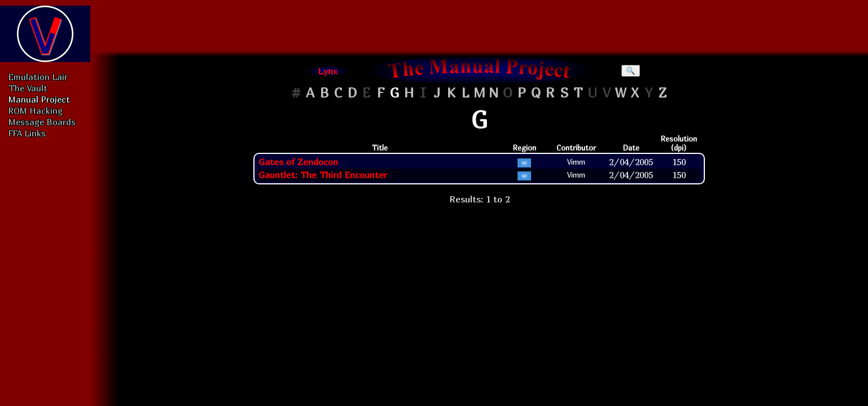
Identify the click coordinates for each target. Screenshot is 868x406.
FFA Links (27, 133)
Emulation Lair (38, 77)
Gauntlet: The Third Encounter (323, 175)
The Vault (28, 88)
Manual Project (39, 99)
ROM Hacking (36, 111)
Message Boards (42, 122)
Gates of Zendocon (298, 162)
